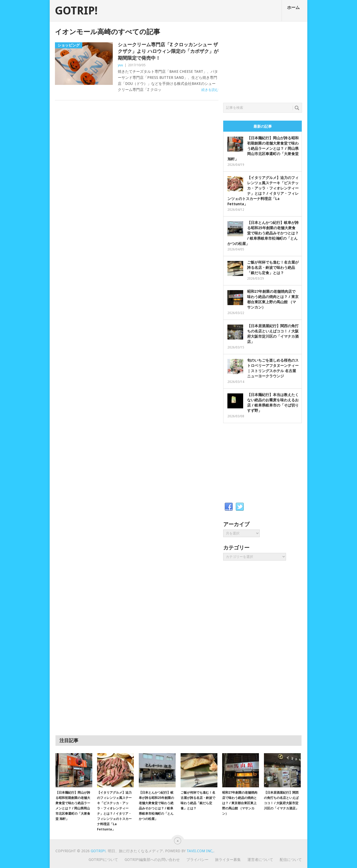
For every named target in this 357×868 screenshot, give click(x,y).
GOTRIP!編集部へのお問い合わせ (152, 860)
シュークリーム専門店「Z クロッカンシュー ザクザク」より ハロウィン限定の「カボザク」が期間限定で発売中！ (168, 51)
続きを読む (210, 90)
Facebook (229, 507)
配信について (291, 860)
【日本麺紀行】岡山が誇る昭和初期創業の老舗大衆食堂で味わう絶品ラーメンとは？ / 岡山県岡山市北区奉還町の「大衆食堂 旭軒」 (263, 148)
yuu (120, 65)
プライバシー (197, 860)
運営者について (260, 860)
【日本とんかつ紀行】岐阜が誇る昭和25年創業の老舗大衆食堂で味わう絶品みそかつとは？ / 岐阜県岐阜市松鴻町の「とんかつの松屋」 (263, 233)
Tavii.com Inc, (200, 851)
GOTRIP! (76, 11)
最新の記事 (263, 126)
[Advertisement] (263, 61)
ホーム (293, 7)
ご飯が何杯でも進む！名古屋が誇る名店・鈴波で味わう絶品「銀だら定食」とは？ (273, 268)
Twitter (240, 507)
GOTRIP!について (103, 860)
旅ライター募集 (228, 860)
